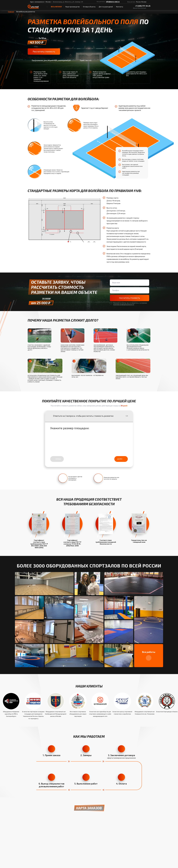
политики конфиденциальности (124, 305)
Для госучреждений (106, 7)
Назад (57, 459)
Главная (11, 12)
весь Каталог (55, 7)
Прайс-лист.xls (84, 61)
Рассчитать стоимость (44, 52)
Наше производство (73, 7)
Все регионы (101, 2)
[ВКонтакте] (122, 2)
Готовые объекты (89, 7)
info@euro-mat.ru (113, 2)
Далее (121, 459)
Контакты (120, 7)
